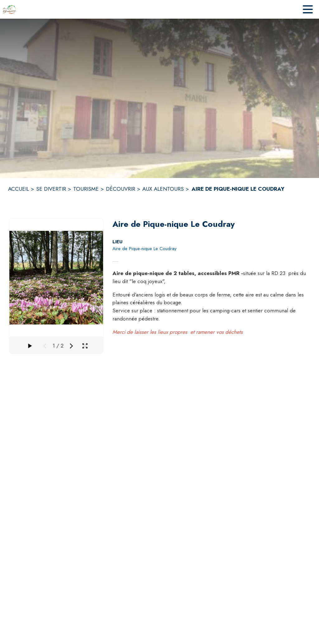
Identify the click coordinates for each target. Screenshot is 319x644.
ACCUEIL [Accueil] (19, 189)
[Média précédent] (45, 346)
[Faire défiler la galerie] (29, 346)
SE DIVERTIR (51, 189)
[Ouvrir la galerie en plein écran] (85, 346)
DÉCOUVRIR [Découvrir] (121, 189)
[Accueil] (9, 9)
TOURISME (86, 189)
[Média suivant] (71, 346)
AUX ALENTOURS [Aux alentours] (163, 189)
